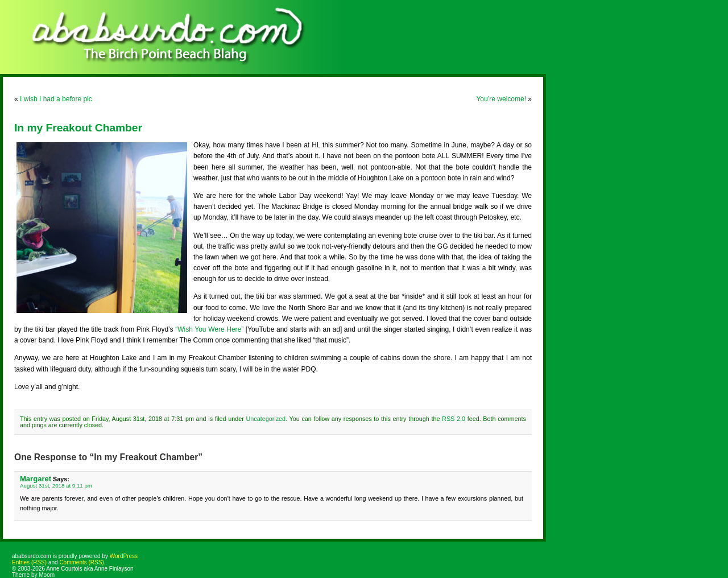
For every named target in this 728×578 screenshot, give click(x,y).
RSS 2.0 (454, 419)
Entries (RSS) (29, 562)
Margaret (36, 479)
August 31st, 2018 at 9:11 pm (56, 486)
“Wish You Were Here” (209, 329)
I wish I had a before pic (56, 99)
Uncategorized (266, 419)
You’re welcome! (501, 99)
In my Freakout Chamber (78, 128)
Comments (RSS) (81, 562)
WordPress (124, 556)
